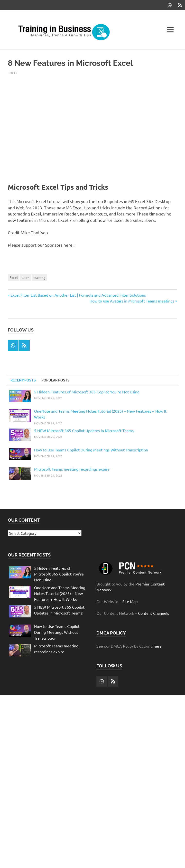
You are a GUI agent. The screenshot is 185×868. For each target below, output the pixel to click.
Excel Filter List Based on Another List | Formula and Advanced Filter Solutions (78, 295)
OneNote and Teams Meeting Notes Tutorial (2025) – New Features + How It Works (60, 593)
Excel (13, 73)
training (39, 277)
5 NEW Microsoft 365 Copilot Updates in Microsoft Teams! (84, 430)
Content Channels (153, 613)
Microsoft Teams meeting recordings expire (72, 469)
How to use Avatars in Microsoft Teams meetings (132, 301)
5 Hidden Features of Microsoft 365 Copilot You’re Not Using (87, 392)
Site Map (130, 601)
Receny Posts (23, 380)
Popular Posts (55, 380)
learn (26, 277)
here (158, 646)
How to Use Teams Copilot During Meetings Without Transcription (91, 450)
